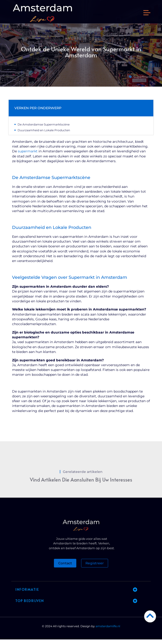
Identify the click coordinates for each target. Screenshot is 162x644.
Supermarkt (143, 81)
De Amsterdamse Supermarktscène (44, 129)
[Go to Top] (150, 616)
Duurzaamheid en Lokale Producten (44, 135)
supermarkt (28, 156)
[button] (147, 13)
